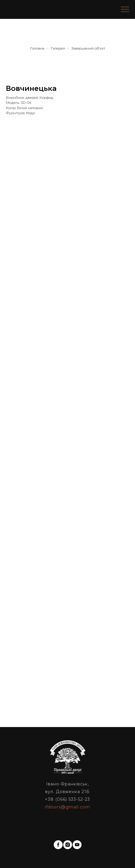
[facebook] (58, 845)
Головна (37, 48)
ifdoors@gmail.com (67, 807)
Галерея (58, 48)
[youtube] (77, 845)
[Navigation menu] (125, 9)
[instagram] (68, 845)
